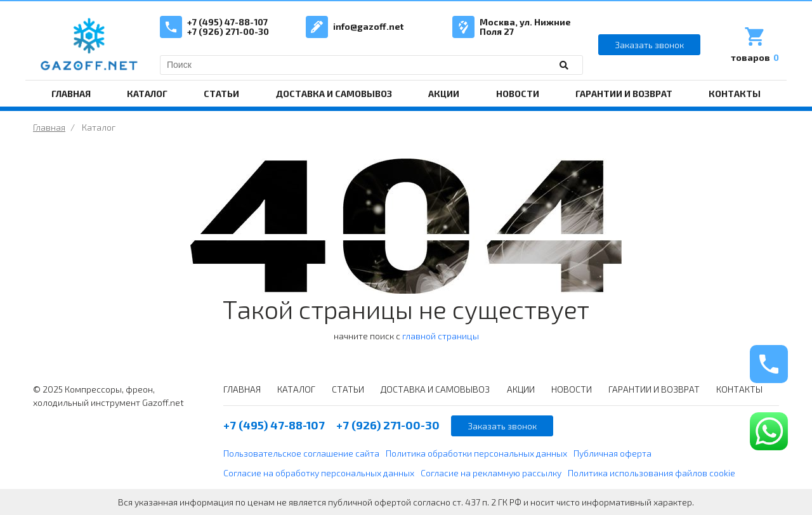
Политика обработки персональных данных (476, 453)
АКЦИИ (444, 94)
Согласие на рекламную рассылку (491, 473)
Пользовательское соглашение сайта (301, 453)
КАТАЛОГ (147, 94)
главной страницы (441, 336)
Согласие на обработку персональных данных (319, 473)
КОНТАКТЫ (735, 94)
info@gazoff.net (368, 26)
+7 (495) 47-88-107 (227, 22)
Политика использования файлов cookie (652, 473)
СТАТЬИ (221, 94)
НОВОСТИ (518, 94)
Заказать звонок (649, 45)
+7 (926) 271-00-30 (228, 31)
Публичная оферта (612, 453)
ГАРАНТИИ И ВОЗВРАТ (624, 94)
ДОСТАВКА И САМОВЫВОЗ (334, 94)
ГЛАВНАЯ (71, 94)
